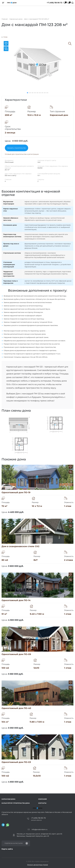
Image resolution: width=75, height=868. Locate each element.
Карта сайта (7, 849)
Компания (43, 799)
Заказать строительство (17, 148)
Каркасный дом (59, 115)
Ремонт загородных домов (38, 865)
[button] (27, 93)
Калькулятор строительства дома (16, 803)
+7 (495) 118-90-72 (54, 3)
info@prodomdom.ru (40, 830)
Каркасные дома (8, 799)
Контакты (42, 803)
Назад (4, 37)
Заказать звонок (36, 820)
